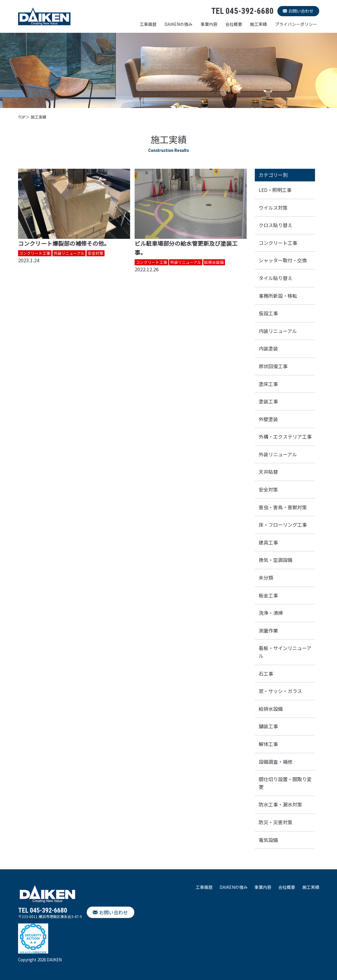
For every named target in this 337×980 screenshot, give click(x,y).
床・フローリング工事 (283, 525)
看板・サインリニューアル (285, 652)
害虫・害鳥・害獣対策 (283, 507)
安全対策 (268, 489)
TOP (22, 117)
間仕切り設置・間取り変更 (285, 783)
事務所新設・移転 (278, 296)
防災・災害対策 (276, 822)
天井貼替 (268, 472)
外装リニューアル (278, 454)
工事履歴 (148, 24)
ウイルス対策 (273, 208)
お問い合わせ (301, 11)
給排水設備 (271, 709)
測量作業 (268, 630)
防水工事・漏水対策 (280, 804)
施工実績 (258, 24)
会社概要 (234, 24)
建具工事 (268, 542)
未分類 (266, 578)
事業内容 (209, 24)
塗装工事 (268, 401)
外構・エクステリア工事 (285, 436)
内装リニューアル (278, 331)
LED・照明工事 (275, 190)
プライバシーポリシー (296, 24)
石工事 (266, 673)
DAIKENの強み (178, 24)
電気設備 (268, 840)
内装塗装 (268, 348)
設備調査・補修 (276, 762)
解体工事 (268, 744)
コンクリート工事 (278, 243)
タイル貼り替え (276, 278)
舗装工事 (268, 726)
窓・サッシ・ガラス (280, 691)
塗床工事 (268, 384)
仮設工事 (268, 313)
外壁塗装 (268, 419)
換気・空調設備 (276, 560)
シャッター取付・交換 (283, 260)
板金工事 (268, 595)
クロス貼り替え (276, 225)
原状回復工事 (273, 366)
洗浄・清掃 (271, 613)
